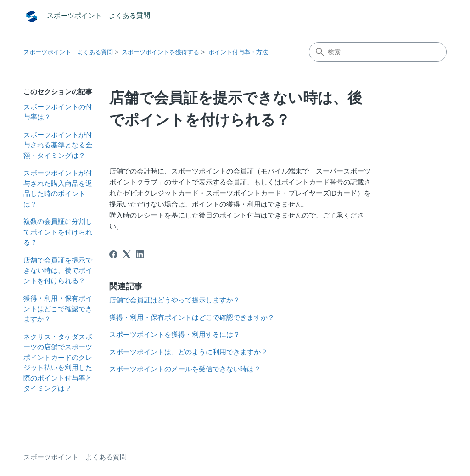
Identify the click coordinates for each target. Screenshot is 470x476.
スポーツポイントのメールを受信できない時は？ (185, 369)
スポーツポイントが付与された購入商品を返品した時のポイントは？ (58, 188)
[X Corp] (127, 254)
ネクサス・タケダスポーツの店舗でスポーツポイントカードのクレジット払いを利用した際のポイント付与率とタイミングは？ (58, 363)
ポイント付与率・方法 (238, 52)
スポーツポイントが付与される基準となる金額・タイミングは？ (58, 145)
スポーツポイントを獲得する (160, 52)
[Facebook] (113, 254)
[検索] (378, 52)
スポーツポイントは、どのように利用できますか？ (188, 352)
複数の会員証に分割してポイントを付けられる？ (58, 232)
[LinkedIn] (140, 254)
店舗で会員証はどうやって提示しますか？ (175, 300)
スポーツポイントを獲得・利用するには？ (175, 334)
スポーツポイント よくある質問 (68, 52)
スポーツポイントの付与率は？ (58, 112)
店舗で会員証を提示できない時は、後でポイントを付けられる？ (58, 270)
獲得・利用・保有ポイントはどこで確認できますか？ (58, 308)
